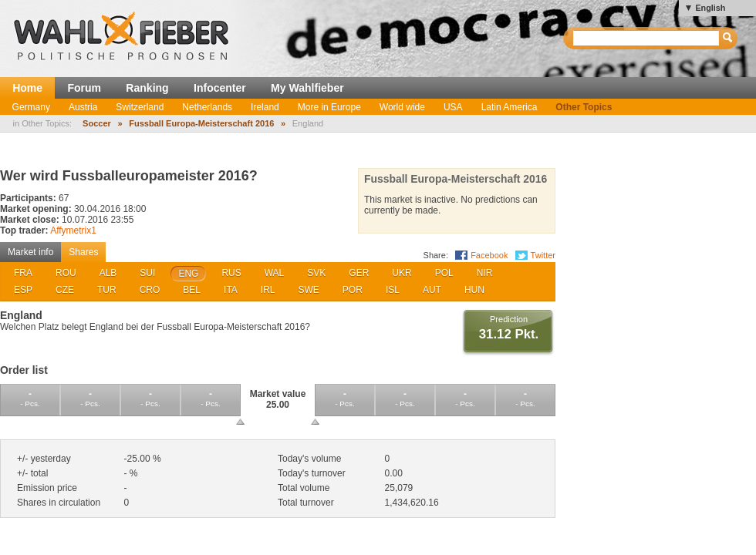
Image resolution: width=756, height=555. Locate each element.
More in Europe (329, 107)
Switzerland (140, 107)
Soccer (97, 123)
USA (453, 107)
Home (27, 88)
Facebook (489, 255)
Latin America (510, 107)
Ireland (265, 107)
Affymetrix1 (73, 230)
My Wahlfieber (307, 88)
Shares (83, 252)
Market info (30, 252)
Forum (84, 88)
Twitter (543, 255)
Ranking (147, 88)
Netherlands (207, 107)
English (710, 8)
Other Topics (584, 107)
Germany (31, 107)
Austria (83, 107)
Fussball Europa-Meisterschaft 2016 (201, 123)
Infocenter (220, 88)
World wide (402, 107)
